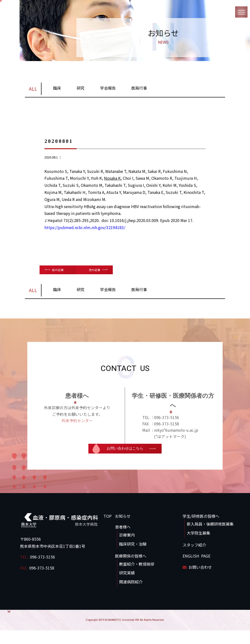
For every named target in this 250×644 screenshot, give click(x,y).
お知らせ (123, 530)
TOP (108, 530)
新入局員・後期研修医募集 (210, 538)
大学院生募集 (198, 547)
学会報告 (108, 89)
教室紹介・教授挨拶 (137, 578)
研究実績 (127, 587)
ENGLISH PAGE (197, 570)
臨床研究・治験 (133, 558)
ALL (33, 90)
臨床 (57, 89)
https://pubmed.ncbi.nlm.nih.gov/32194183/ (85, 229)
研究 (81, 89)
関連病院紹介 (131, 595)
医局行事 (139, 89)
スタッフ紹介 (194, 559)
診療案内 (127, 549)
